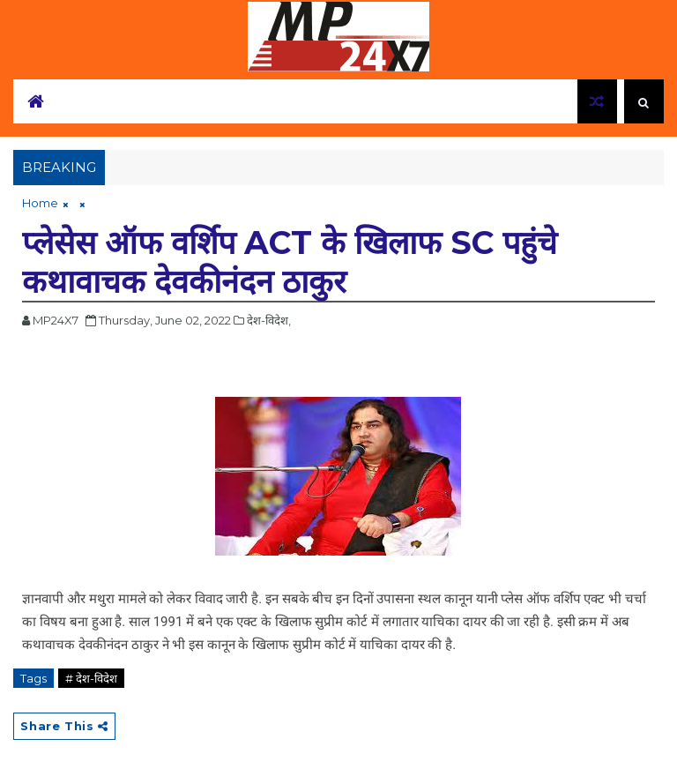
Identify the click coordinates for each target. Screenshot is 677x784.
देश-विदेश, (269, 320)
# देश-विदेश (91, 678)
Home (40, 203)
